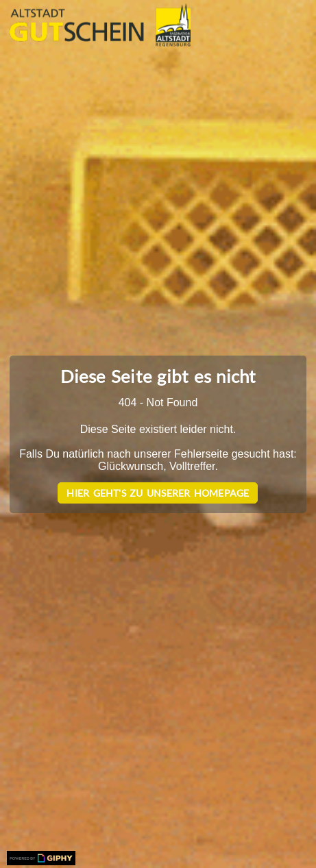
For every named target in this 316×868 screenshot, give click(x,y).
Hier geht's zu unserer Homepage (158, 493)
